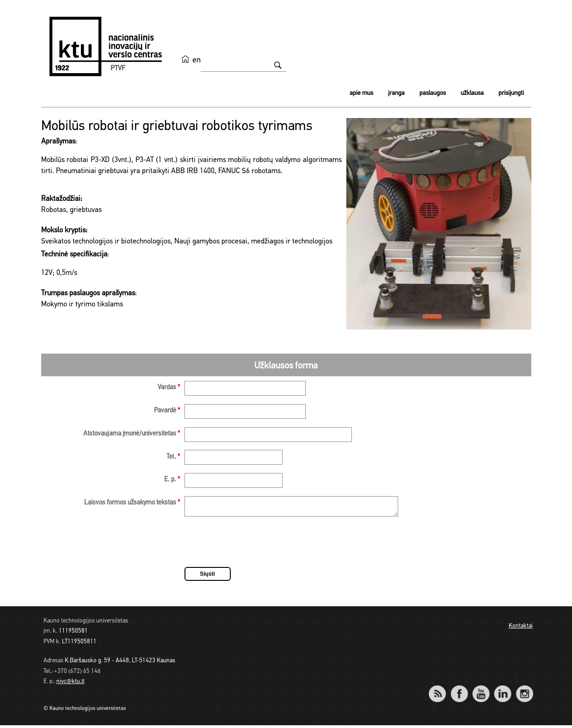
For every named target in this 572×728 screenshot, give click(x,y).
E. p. (172, 480)
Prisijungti (511, 93)
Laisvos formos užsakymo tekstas (132, 503)
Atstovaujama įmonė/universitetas (132, 434)
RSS (442, 690)
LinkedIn (503, 690)
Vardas (169, 388)
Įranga (396, 93)
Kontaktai (521, 629)
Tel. (173, 457)
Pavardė (167, 411)
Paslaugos (433, 93)
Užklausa (472, 93)
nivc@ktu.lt (71, 684)
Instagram (525, 690)
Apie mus (361, 93)
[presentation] (255, 546)
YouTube (481, 690)
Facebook (459, 690)
